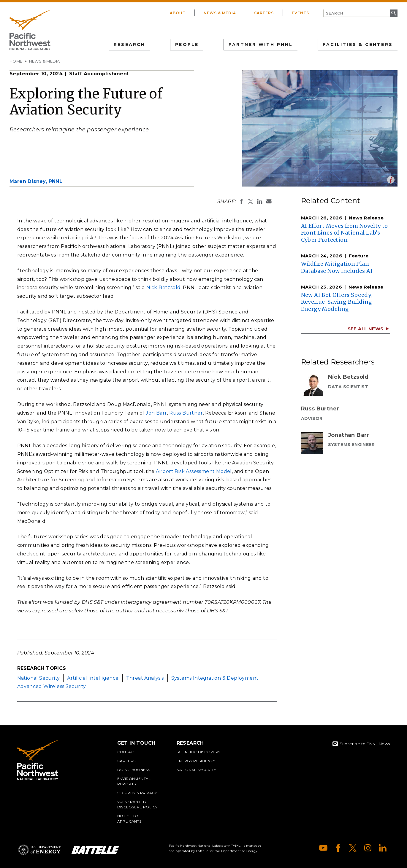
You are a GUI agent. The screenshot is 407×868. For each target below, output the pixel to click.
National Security (39, 678)
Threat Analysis (145, 678)
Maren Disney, (36, 181)
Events (300, 13)
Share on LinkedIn (260, 201)
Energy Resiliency (196, 761)
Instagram (368, 848)
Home (16, 61)
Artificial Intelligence (93, 678)
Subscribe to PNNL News (365, 744)
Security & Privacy (137, 793)
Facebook (338, 848)
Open (391, 180)
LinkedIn (383, 848)
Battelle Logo (95, 850)
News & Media (220, 13)
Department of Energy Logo (39, 850)
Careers (264, 13)
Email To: (269, 201)
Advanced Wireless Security (52, 686)
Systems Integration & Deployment (215, 678)
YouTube (323, 848)
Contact (127, 752)
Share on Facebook (241, 201)
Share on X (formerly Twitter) (251, 201)
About (178, 13)
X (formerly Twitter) (353, 848)
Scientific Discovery (199, 752)
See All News (366, 329)
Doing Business (134, 770)
